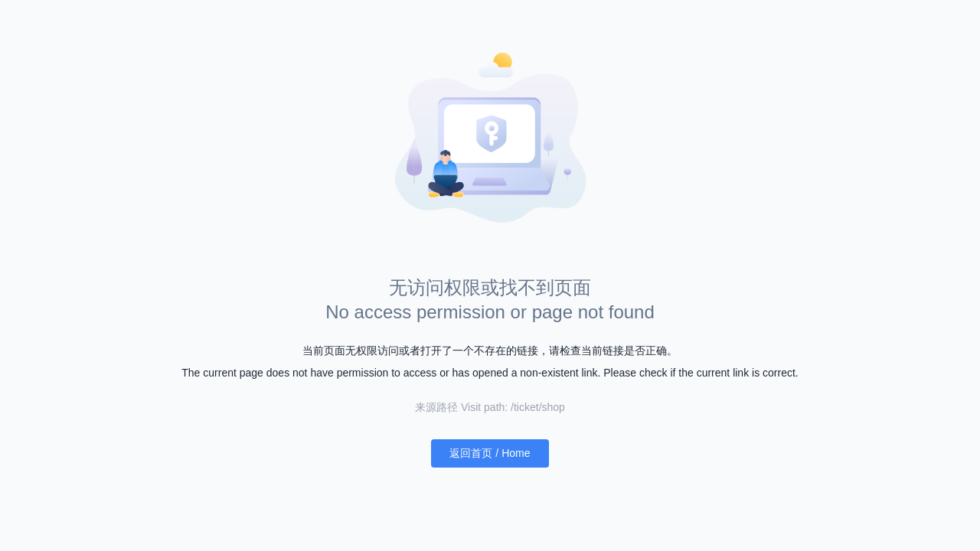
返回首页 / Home (490, 453)
